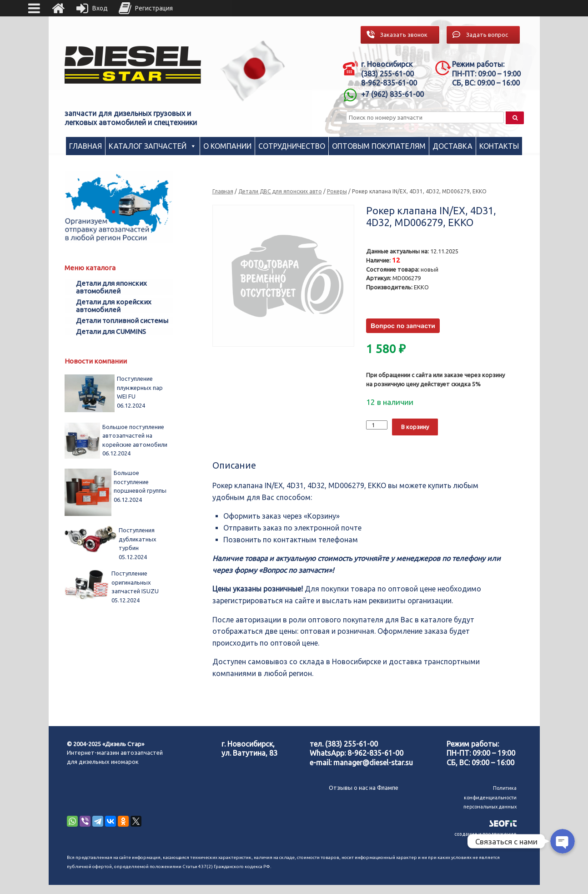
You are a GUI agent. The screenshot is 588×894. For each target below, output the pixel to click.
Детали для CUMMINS (111, 331)
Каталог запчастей (148, 146)
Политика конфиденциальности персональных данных (490, 797)
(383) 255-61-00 (352, 744)
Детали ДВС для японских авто (280, 191)
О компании (227, 146)
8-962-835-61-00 (375, 753)
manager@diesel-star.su (373, 763)
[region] (253, 71)
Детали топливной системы (122, 321)
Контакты (499, 146)
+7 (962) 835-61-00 (392, 94)
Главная (85, 146)
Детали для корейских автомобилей (114, 306)
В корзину (415, 427)
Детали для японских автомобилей (111, 287)
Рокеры (337, 191)
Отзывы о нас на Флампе (364, 788)
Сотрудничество (292, 146)
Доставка (452, 146)
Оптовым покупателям (379, 146)
